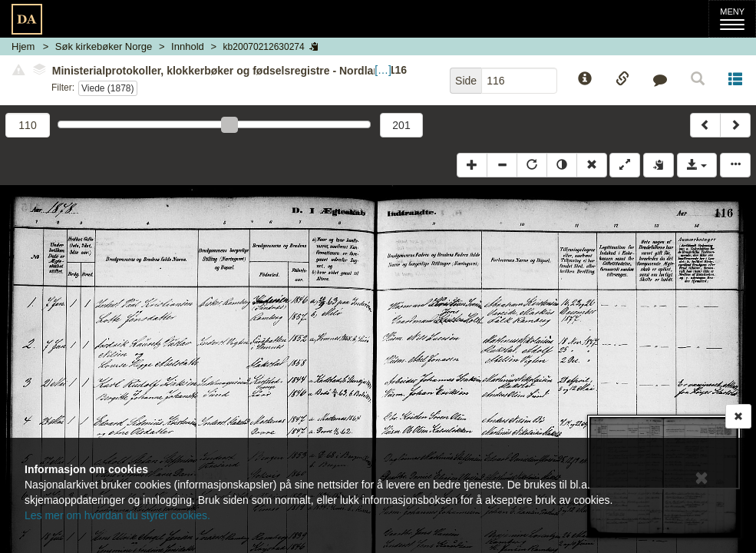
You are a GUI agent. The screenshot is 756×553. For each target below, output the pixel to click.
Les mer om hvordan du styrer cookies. (117, 515)
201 (401, 125)
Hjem (23, 46)
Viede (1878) (108, 88)
